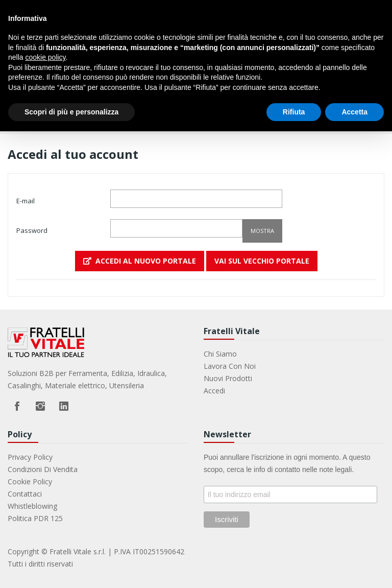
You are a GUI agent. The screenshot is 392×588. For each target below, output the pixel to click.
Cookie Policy (30, 481)
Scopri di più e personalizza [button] (71, 112)
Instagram (40, 406)
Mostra (262, 231)
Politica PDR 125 (35, 518)
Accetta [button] (354, 112)
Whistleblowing (32, 506)
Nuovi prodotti (228, 378)
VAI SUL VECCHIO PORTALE (262, 261)
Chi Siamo (220, 354)
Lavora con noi (230, 366)
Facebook (17, 406)
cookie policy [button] (45, 57)
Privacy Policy (30, 457)
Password (32, 230)
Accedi (214, 391)
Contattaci (25, 494)
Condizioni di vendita (43, 469)
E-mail (26, 201)
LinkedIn (64, 406)
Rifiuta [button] (294, 112)
